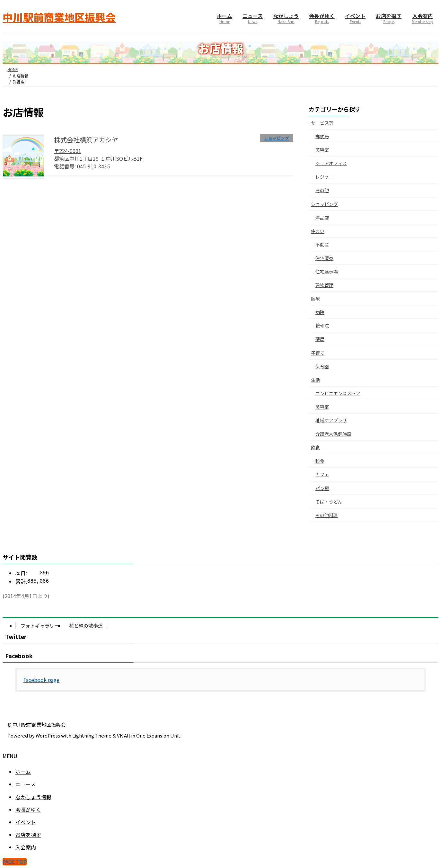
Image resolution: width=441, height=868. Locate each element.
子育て (318, 353)
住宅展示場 (327, 272)
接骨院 (322, 326)
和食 (320, 461)
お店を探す (28, 835)
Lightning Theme (92, 735)
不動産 (322, 245)
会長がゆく (28, 810)
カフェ (322, 474)
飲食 (315, 447)
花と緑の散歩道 (86, 626)
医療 (315, 299)
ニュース (26, 784)
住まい (318, 231)
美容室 (322, 150)
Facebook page (41, 680)
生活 (315, 380)
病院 (320, 312)
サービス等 (322, 123)
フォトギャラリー (40, 626)
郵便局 (322, 136)
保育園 (322, 366)
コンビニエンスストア (338, 393)
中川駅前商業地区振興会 (39, 725)
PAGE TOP (15, 862)
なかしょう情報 (33, 797)
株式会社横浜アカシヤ (86, 140)
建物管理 (324, 285)
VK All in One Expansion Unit (149, 735)
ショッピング (324, 204)
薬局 (320, 339)
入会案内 (26, 847)
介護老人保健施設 (333, 434)
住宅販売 (324, 258)
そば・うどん (329, 502)
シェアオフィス (331, 163)
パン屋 (322, 488)
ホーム (23, 772)
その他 (322, 190)
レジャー (324, 177)
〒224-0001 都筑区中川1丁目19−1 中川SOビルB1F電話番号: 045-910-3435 (98, 158)
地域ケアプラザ (331, 420)
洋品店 (322, 218)
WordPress (48, 735)
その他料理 (327, 515)
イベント (26, 822)
